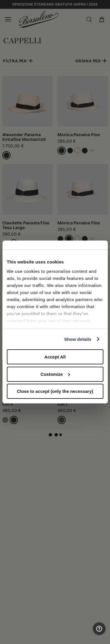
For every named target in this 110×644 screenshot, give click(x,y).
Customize (55, 374)
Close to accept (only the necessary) (55, 391)
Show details (78, 339)
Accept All (55, 357)
